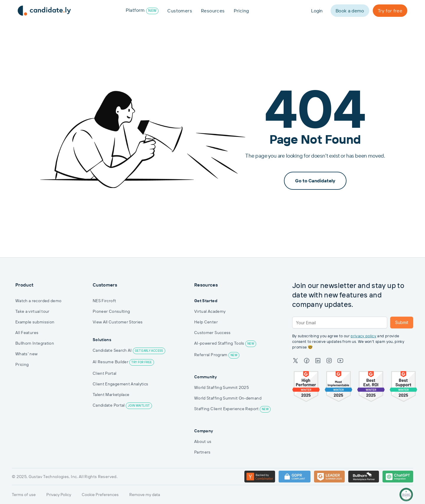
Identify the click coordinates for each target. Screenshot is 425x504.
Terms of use (24, 495)
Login (317, 11)
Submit (402, 322)
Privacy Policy (59, 495)
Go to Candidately (315, 181)
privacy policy (363, 336)
